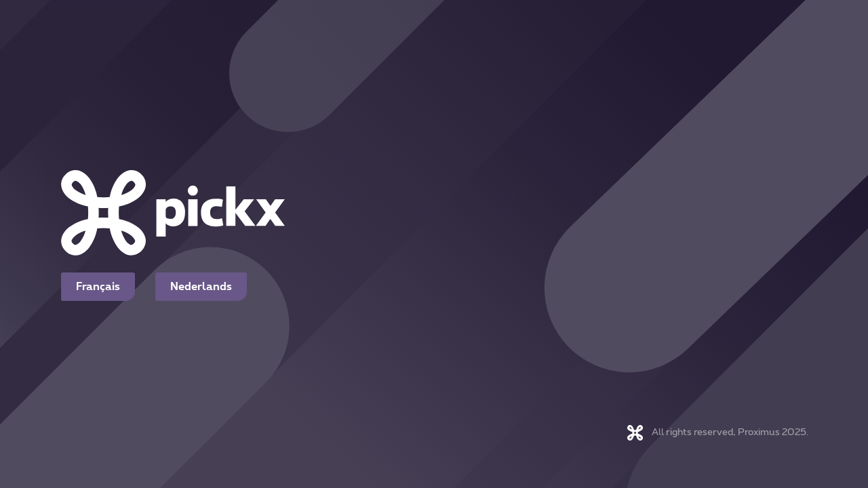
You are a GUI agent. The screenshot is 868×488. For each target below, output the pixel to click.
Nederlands (201, 287)
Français (98, 287)
